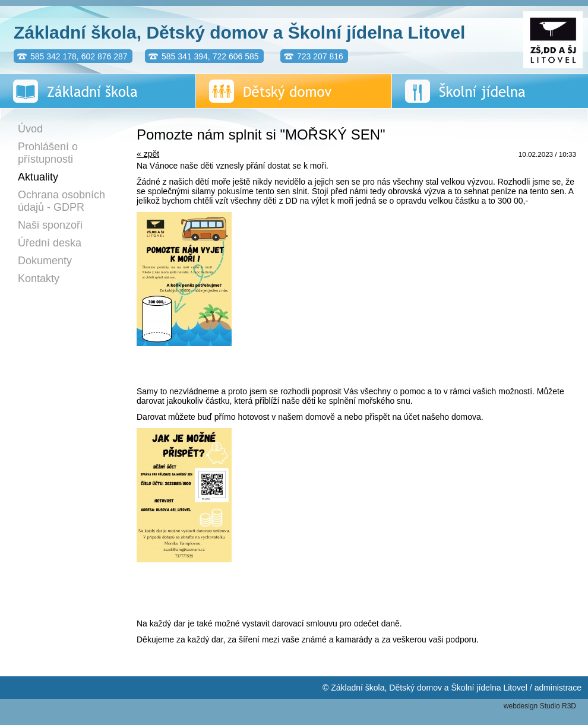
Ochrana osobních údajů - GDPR (61, 201)
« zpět (148, 154)
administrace (558, 688)
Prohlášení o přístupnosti (48, 153)
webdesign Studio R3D (540, 706)
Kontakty (39, 278)
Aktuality (38, 177)
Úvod (30, 129)
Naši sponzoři (50, 225)
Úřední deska (50, 243)
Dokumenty (45, 261)
